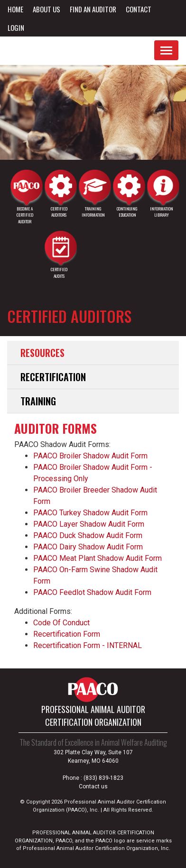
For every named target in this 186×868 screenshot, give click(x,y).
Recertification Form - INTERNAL (88, 645)
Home (15, 9)
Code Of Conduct (61, 623)
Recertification (53, 377)
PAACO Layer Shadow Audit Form (89, 524)
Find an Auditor (93, 9)
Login (16, 27)
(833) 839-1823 (103, 778)
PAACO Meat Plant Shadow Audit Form (98, 558)
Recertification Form (67, 634)
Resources (42, 353)
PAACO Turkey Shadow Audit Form (90, 513)
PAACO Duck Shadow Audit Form (88, 535)
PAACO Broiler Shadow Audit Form (90, 456)
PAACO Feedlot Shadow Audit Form (92, 592)
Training (38, 401)
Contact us (93, 786)
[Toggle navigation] (166, 50)
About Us (46, 9)
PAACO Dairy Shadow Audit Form (88, 547)
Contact (139, 9)
